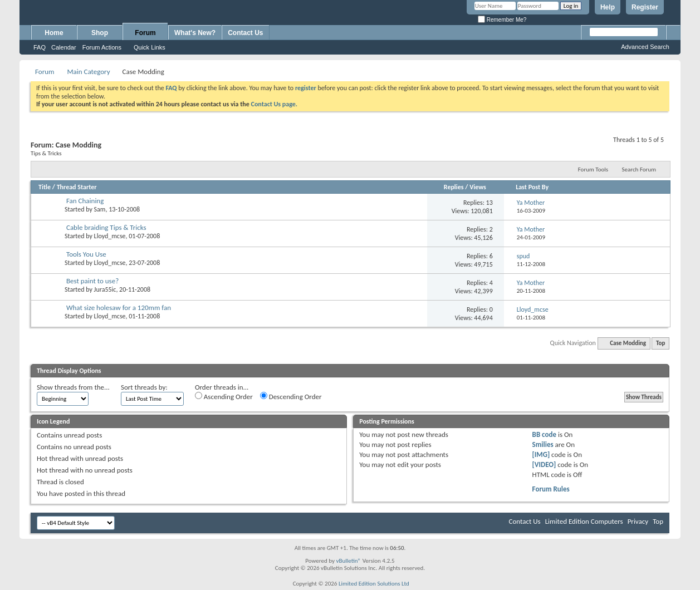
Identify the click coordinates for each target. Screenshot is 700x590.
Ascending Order (224, 396)
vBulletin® (348, 561)
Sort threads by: (144, 387)
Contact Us (245, 33)
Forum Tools (593, 169)
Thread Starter (77, 187)
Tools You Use (86, 254)
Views (478, 187)
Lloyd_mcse (110, 236)
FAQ (40, 47)
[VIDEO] (544, 464)
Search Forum (639, 169)
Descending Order (291, 396)
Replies (454, 187)
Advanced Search (645, 47)
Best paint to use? (92, 281)
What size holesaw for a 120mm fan (119, 308)
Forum (145, 33)
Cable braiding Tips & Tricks (106, 227)
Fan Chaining (85, 201)
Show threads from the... (73, 387)
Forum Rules (551, 489)
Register (645, 7)
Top (660, 343)
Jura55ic (105, 289)
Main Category (88, 72)
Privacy (638, 521)
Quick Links (150, 47)
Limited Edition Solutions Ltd (374, 584)
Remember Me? (502, 20)
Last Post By (532, 187)
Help (608, 7)
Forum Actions (102, 47)
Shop (100, 33)
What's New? (195, 33)
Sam (100, 209)
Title (45, 187)
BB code (544, 434)
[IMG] (541, 454)
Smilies (543, 444)
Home (54, 33)
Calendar (64, 47)
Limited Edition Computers (584, 521)
